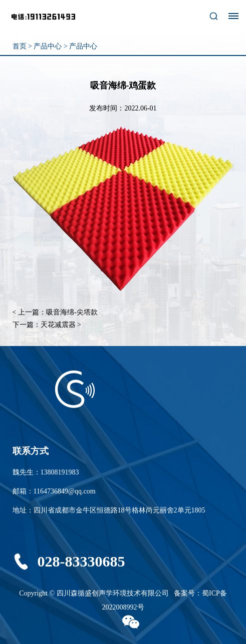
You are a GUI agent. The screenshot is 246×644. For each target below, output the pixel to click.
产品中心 (48, 46)
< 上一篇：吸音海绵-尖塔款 (55, 312)
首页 (20, 46)
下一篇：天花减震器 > (47, 325)
